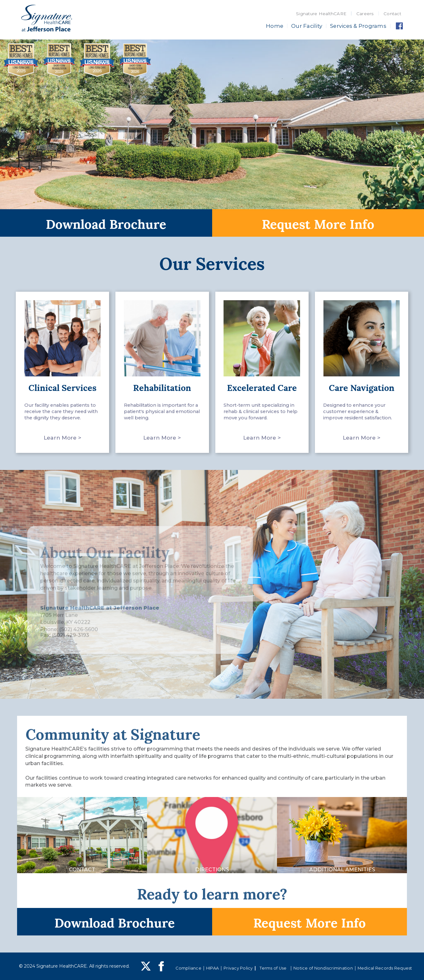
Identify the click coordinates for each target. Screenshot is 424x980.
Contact (392, 14)
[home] (47, 19)
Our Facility (307, 26)
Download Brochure (106, 223)
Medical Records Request (385, 968)
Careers (365, 14)
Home (275, 26)
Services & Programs (358, 26)
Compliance (188, 968)
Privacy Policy (238, 968)
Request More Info (318, 223)
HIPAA (212, 968)
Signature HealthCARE (321, 14)
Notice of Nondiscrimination (323, 968)
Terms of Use (273, 968)
